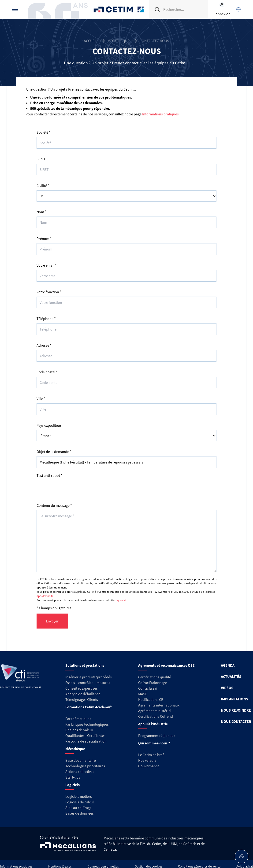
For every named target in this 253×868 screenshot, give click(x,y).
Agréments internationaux (159, 705)
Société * (44, 132)
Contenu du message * (54, 505)
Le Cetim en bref (151, 755)
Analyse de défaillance (83, 694)
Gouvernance (149, 766)
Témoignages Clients (82, 699)
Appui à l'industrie (153, 724)
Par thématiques (78, 719)
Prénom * (44, 239)
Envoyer (52, 621)
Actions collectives (80, 772)
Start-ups (73, 777)
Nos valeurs (147, 760)
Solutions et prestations (85, 665)
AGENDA (228, 665)
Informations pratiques (160, 114)
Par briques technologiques (87, 724)
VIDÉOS (227, 688)
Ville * (41, 399)
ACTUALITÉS (231, 677)
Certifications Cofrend (156, 716)
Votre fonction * (49, 292)
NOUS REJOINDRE (236, 710)
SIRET (41, 159)
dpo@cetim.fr (45, 596)
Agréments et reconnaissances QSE (166, 665)
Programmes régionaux (157, 736)
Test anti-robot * (49, 475)
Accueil (91, 41)
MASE (143, 694)
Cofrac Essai (148, 688)
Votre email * (47, 265)
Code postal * (47, 372)
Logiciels (73, 785)
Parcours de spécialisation (86, 741)
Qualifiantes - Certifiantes (85, 736)
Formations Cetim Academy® (88, 707)
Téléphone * (46, 319)
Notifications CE (151, 699)
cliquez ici (120, 600)
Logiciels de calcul (80, 802)
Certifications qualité (155, 677)
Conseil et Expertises (82, 688)
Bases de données (80, 813)
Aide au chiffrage (78, 808)
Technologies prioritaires (85, 766)
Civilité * (43, 186)
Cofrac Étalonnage (153, 683)
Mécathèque (118, 41)
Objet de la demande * (54, 452)
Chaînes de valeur (79, 730)
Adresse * (44, 345)
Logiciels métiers (79, 796)
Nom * (41, 212)
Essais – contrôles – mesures (88, 683)
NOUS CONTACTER (236, 721)
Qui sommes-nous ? (154, 743)
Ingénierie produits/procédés (89, 677)
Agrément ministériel (155, 711)
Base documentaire (81, 760)
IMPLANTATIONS (234, 699)
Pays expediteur (49, 425)
